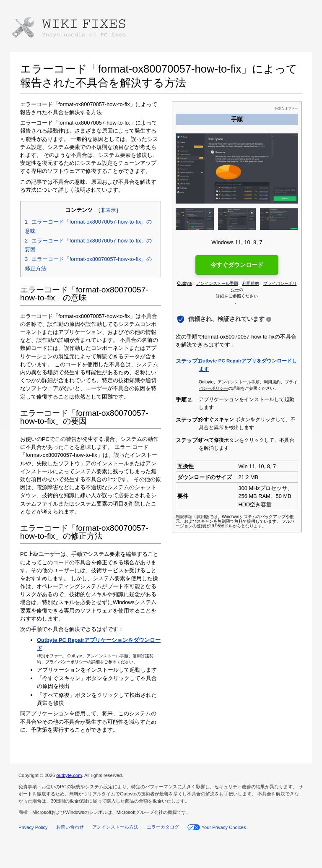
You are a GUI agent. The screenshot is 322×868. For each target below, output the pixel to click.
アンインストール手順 (107, 656)
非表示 (108, 210)
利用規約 (251, 283)
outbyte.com (69, 775)
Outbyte (75, 656)
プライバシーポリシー (66, 662)
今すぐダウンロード (237, 265)
